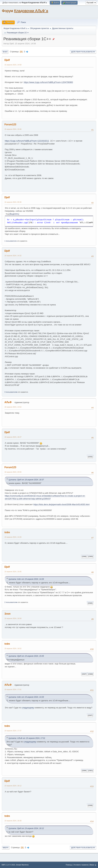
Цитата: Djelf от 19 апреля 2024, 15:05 (26, 656)
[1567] (84, 674)
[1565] (90, 603)
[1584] (84, 771)
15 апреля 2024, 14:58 (13, 65)
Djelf (7, 60)
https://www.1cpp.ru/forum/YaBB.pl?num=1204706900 (48, 82)
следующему (28, 708)
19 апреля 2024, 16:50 (13, 618)
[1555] (90, 457)
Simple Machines (22, 865)
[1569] (90, 805)
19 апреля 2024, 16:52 (13, 648)
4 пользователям (11, 392)
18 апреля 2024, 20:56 (13, 472)
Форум (7, 11)
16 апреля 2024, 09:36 (13, 202)
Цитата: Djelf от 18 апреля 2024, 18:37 (26, 480)
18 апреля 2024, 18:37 (13, 437)
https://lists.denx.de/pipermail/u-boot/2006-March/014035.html (61, 504)
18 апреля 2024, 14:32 (13, 256)
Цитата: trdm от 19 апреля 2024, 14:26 (26, 579)
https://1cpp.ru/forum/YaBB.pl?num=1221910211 (27, 141)
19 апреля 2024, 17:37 (13, 731)
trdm (7, 532)
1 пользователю (11, 241)
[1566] (84, 556)
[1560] (90, 556)
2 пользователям (11, 602)
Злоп (7, 614)
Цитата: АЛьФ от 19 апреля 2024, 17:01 (27, 738)
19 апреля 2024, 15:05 (13, 572)
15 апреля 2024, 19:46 (13, 129)
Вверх (6, 848)
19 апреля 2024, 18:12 (13, 786)
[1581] (90, 771)
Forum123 (10, 124)
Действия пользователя (83, 52)
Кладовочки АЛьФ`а (31, 11)
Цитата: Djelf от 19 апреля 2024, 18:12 (26, 828)
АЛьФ (8, 402)
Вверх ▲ (93, 865)
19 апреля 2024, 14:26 (13, 537)
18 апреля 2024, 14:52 (13, 407)
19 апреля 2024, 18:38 (13, 821)
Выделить (14, 214)
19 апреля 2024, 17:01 (13, 689)
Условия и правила (81, 865)
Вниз (5, 52)
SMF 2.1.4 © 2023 (8, 865)
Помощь (69, 865)
